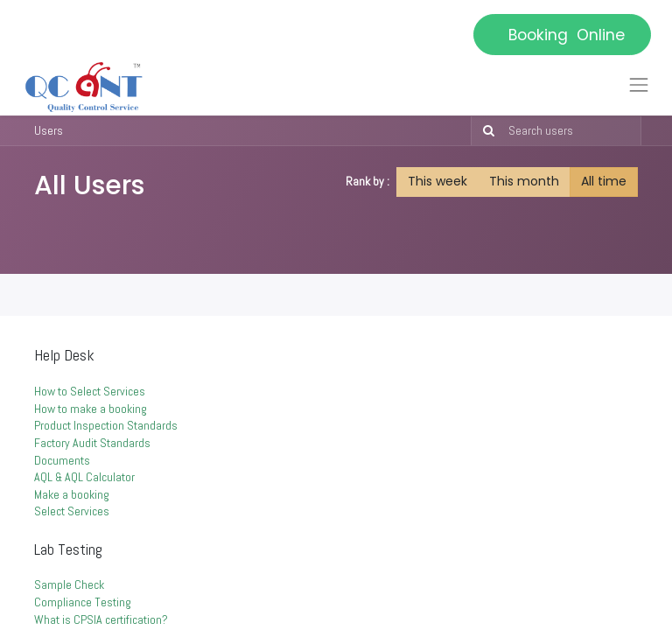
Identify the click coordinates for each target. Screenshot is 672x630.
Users (49, 130)
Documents (62, 460)
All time (604, 181)
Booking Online (562, 35)
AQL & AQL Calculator (86, 477)
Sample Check (69, 584)
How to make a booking (91, 409)
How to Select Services (90, 391)
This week (437, 181)
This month (524, 181)
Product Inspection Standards (106, 425)
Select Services (73, 511)
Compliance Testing (83, 602)
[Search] (485, 131)
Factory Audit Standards (94, 443)
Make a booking (73, 494)
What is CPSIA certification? (101, 619)
